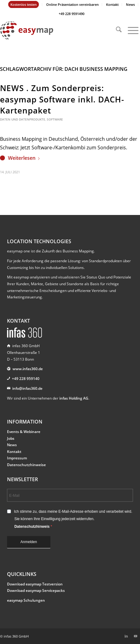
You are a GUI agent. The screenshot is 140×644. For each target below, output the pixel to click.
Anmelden (29, 542)
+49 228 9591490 (72, 14)
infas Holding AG (74, 398)
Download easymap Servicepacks (36, 590)
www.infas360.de (28, 369)
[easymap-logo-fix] (56, 30)
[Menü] (130, 30)
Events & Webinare (24, 432)
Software (55, 119)
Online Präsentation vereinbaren (72, 4)
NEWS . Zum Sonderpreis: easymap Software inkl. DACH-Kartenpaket (62, 99)
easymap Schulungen (26, 600)
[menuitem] (24, 5)
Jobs (11, 438)
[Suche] (116, 30)
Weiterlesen (24, 158)
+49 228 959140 (26, 379)
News (130, 4)
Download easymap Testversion (35, 584)
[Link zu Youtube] (135, 636)
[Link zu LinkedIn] (126, 636)
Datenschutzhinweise (26, 465)
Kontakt (112, 4)
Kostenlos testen (24, 4)
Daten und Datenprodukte (23, 119)
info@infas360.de (27, 388)
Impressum (17, 458)
